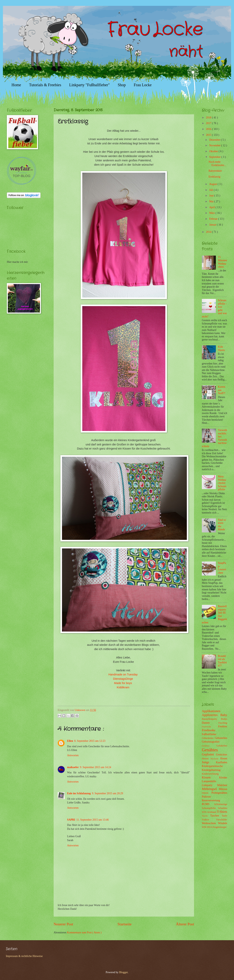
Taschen (216, 816)
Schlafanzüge (221, 804)
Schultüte (223, 808)
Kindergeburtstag (211, 770)
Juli (211, 190)
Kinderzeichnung (210, 774)
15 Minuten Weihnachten (223, 262)
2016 (209, 129)
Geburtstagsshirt (211, 742)
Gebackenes (208, 738)
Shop (122, 85)
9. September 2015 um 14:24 (96, 767)
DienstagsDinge (123, 679)
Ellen (70, 741)
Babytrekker (215, 171)
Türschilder (222, 820)
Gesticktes (222, 755)
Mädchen (222, 785)
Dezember (215, 140)
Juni (212, 196)
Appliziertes (211, 715)
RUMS (208, 804)
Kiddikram (123, 687)
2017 (209, 123)
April (212, 207)
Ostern (207, 793)
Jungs (209, 762)
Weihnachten (210, 823)
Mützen (223, 789)
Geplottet (209, 754)
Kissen (211, 777)
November (215, 145)
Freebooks (209, 730)
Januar (213, 225)
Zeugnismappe (219, 827)
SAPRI (71, 820)
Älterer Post (185, 924)
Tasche (206, 816)
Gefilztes (209, 746)
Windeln (223, 823)
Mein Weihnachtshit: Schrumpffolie (222, 483)
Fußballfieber (209, 734)
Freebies (223, 726)
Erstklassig (214, 177)
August (213, 184)
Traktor (209, 820)
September (215, 157)
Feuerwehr (210, 727)
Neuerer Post (63, 924)
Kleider (223, 778)
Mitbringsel (210, 789)
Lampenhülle (209, 781)
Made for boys (123, 683)
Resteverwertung (211, 800)
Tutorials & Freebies (45, 85)
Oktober (214, 151)
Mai (212, 201)
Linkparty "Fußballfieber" (90, 85)
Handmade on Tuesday (123, 674)
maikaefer (73, 767)
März (212, 213)
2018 (209, 118)
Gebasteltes (221, 738)
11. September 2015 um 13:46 (92, 820)
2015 (209, 135)
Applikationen (211, 711)
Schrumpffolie (210, 808)
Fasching (223, 723)
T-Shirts (222, 812)
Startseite (125, 924)
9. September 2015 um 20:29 (107, 793)
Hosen (224, 758)
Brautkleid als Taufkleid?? (222, 661)
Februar (214, 219)
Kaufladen (222, 762)
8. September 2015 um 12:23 (90, 741)
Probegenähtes (219, 793)
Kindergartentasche (212, 766)
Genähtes (210, 750)
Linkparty (210, 785)
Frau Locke (143, 85)
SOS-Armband (209, 812)
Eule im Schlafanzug (79, 793)
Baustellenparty (211, 719)
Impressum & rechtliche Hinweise (24, 956)
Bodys (224, 719)
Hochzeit (215, 759)
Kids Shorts (221, 348)
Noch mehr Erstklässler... (217, 163)
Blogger (123, 972)
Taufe (224, 816)
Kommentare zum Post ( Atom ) (84, 932)
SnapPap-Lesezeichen (222, 568)
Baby (224, 715)
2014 (209, 232)
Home (16, 85)
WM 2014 (207, 827)
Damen (210, 723)
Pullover (206, 797)
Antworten (73, 755)
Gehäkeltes (222, 746)
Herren (206, 759)
